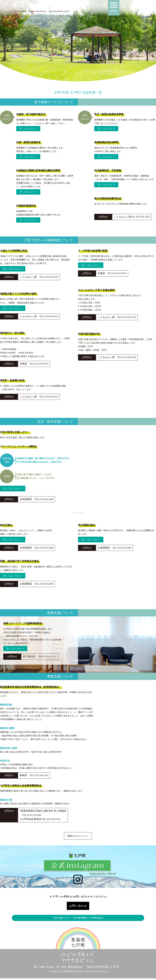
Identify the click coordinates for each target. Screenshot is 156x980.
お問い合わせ (78, 907)
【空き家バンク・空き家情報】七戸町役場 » (78, 919)
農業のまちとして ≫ (78, 837)
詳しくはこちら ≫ (28, 129)
